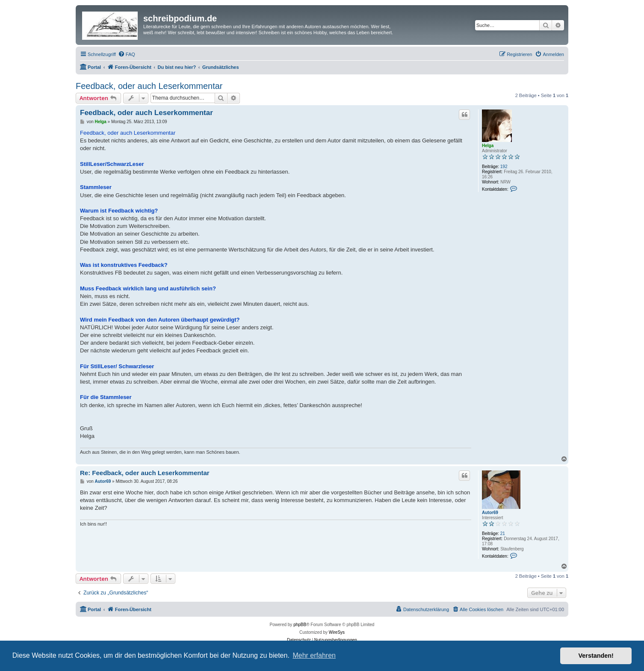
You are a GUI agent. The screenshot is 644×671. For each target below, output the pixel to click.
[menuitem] (127, 54)
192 (504, 167)
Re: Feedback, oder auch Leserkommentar (145, 473)
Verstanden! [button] (596, 656)
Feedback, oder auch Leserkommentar (149, 86)
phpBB (300, 625)
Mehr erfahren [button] (314, 655)
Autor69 (490, 513)
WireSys (337, 632)
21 (503, 534)
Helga (488, 146)
